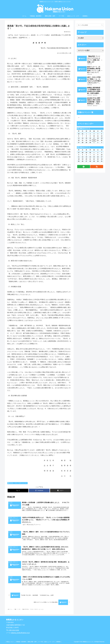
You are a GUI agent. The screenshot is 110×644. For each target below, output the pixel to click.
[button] (60, 491)
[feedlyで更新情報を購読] (84, 167)
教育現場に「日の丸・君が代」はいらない (17, 483)
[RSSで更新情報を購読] (97, 167)
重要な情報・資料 (32, 642)
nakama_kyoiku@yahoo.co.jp (20, 633)
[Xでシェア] (18, 491)
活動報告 (58, 642)
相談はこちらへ (10, 642)
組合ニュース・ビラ (49, 642)
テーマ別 (41, 642)
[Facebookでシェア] (39, 491)
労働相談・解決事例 (21, 642)
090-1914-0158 (14, 630)
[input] (90, 25)
